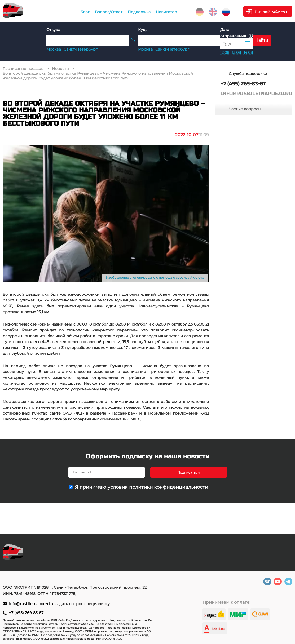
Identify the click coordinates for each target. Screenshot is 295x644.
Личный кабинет (271, 11)
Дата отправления (237, 33)
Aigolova (197, 277)
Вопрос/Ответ (109, 12)
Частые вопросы (245, 109)
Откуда (53, 30)
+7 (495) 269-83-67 (26, 613)
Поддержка (139, 12)
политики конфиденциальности (169, 487)
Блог (85, 12)
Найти (262, 40)
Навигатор (166, 12)
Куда (143, 30)
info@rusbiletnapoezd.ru (32, 604)
